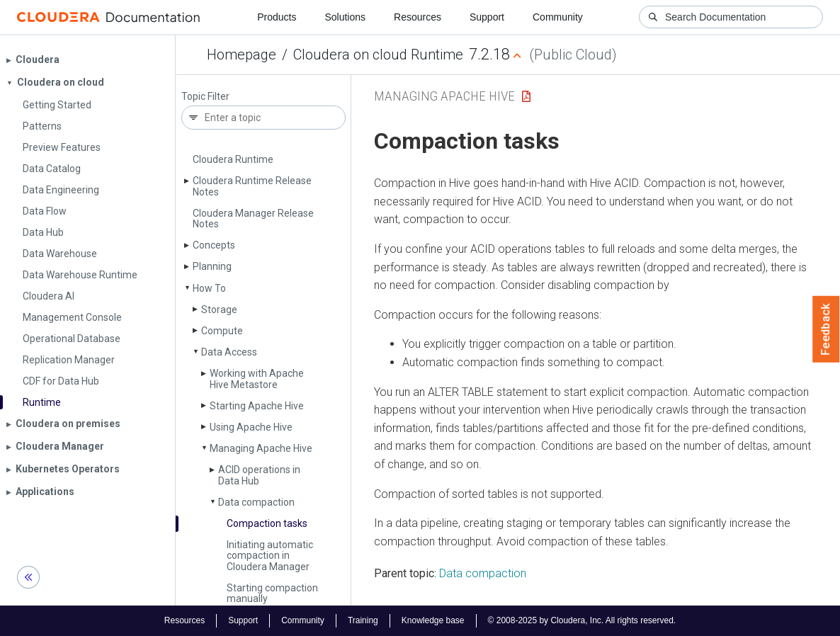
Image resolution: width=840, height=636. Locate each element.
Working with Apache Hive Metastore (257, 379)
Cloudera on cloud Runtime (378, 55)
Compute (222, 331)
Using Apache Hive (251, 427)
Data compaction (256, 502)
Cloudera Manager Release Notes (253, 218)
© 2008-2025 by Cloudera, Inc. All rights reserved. (582, 620)
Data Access (229, 352)
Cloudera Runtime (233, 159)
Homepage (242, 55)
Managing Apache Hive (261, 448)
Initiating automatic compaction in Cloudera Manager (270, 556)
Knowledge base (433, 620)
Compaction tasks (267, 523)
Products (277, 17)
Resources (418, 17)
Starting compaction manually (272, 593)
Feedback (826, 329)
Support (487, 17)
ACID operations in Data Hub (259, 475)
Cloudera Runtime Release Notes (252, 186)
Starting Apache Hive (257, 406)
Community (558, 17)
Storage (219, 310)
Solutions (345, 17)
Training (363, 620)
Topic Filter (205, 97)
